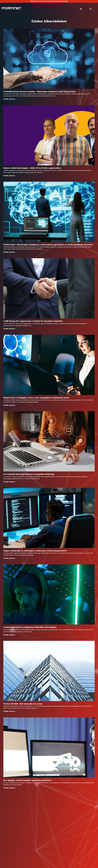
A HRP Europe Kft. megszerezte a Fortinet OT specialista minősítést (33, 322)
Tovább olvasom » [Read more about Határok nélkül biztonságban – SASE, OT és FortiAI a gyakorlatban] (10, 176)
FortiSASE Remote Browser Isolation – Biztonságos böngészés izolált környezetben (39, 92)
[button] (81, 9)
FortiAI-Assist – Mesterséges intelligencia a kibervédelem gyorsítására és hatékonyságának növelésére (48, 245)
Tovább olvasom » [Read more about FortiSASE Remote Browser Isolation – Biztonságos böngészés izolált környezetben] (10, 99)
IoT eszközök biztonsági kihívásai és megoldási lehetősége (29, 475)
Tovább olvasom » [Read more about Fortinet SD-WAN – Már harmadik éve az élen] (10, 712)
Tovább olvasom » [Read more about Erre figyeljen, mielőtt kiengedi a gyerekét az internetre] (10, 789)
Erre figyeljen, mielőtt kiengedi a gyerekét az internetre (27, 782)
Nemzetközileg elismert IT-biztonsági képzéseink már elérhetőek (49, 1)
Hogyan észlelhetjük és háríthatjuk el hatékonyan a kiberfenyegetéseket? (35, 552)
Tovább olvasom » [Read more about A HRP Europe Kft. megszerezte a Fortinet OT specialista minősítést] (10, 329)
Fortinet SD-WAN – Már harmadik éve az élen (23, 705)
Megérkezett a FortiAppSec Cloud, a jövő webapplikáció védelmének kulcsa (36, 398)
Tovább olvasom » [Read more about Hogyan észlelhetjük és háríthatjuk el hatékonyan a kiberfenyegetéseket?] (10, 559)
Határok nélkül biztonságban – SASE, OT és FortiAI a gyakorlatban (32, 168)
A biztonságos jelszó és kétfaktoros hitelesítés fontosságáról (30, 628)
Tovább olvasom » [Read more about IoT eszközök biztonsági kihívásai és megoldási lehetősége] (10, 482)
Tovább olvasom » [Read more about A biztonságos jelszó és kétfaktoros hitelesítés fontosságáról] (10, 636)
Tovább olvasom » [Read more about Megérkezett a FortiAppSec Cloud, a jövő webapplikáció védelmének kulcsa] (10, 406)
